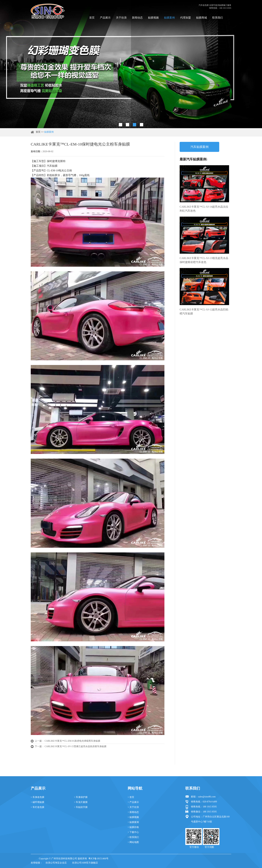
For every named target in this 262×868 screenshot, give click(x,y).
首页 (92, 18)
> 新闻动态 (133, 812)
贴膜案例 (169, 18)
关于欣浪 (121, 18)
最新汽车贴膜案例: (194, 159)
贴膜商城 (202, 18)
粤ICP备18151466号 (98, 859)
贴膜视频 (153, 18)
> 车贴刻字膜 (81, 807)
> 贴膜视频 (133, 817)
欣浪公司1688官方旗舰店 (85, 863)
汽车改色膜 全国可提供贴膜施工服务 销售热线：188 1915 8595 (215, 7)
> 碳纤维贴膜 (38, 802)
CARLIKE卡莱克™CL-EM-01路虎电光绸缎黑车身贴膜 (72, 741)
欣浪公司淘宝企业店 (56, 863)
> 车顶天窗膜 (81, 802)
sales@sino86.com (207, 797)
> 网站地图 (133, 842)
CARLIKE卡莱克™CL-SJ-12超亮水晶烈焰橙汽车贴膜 (204, 312)
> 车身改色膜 (38, 797)
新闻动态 (137, 18)
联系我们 (218, 18)
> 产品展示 (133, 802)
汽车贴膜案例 (200, 147)
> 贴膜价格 (133, 827)
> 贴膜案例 (133, 822)
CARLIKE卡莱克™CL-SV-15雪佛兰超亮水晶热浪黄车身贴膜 (76, 746)
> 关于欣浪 (133, 807)
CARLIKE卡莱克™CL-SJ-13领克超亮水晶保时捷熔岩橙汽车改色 (204, 260)
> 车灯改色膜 (38, 807)
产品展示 (105, 18)
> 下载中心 (133, 832)
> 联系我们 (133, 837)
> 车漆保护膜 (81, 797)
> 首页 (131, 797)
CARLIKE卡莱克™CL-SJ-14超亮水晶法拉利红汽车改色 (204, 209)
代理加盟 (185, 18)
